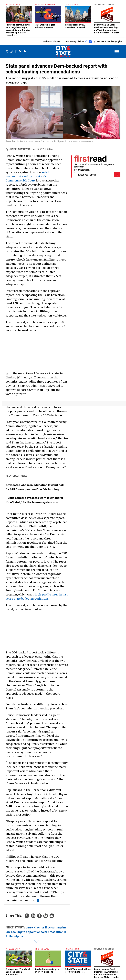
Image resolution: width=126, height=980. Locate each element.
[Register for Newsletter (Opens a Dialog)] (117, 175)
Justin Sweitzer (19, 149)
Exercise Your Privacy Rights (109, 41)
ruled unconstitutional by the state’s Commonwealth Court (27, 176)
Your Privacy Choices (79, 42)
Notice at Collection (52, 41)
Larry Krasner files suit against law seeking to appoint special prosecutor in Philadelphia (37, 932)
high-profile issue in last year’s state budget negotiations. (37, 596)
